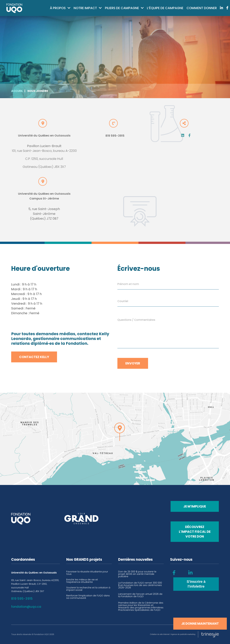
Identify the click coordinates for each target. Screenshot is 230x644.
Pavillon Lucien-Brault (44, 146)
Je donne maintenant (200, 624)
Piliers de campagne (122, 8)
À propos (58, 8)
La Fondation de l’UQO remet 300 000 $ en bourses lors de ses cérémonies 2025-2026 (140, 585)
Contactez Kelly (34, 357)
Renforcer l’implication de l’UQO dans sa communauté (88, 597)
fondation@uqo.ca (26, 607)
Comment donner (202, 8)
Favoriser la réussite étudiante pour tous (87, 573)
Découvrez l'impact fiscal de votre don (195, 532)
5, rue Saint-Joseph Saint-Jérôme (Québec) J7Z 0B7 (44, 214)
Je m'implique (195, 506)
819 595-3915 (115, 136)
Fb (189, 135)
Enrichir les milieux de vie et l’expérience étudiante (82, 581)
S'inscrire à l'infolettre (196, 584)
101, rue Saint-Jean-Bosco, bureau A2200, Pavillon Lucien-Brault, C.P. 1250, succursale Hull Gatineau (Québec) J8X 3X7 (35, 586)
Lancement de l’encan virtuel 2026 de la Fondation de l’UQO (140, 595)
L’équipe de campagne (165, 8)
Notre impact (85, 8)
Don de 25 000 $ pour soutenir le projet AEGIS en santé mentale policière (137, 574)
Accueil (17, 91)
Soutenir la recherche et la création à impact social (88, 589)
